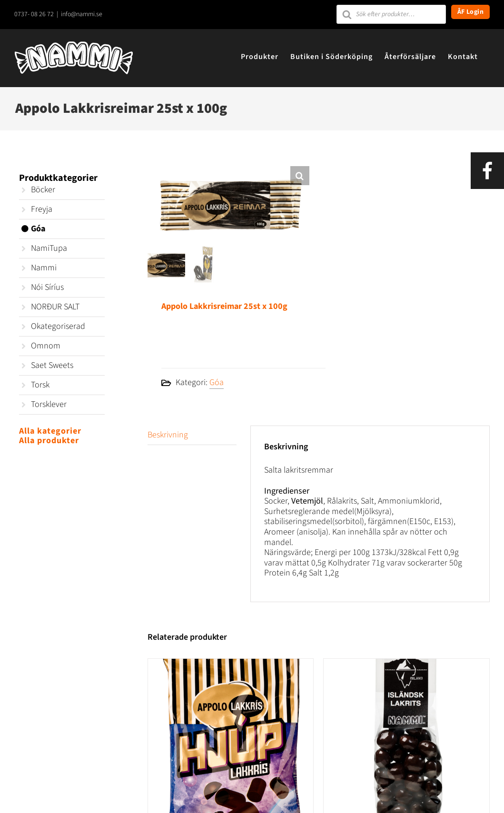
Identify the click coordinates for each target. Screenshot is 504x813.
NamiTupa (49, 248)
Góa (217, 382)
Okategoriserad (58, 326)
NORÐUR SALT (55, 307)
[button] (300, 176)
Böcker (43, 190)
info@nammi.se (82, 14)
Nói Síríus (47, 287)
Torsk (40, 385)
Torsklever (49, 404)
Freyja (42, 209)
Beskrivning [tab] (168, 435)
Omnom (46, 346)
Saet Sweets (52, 365)
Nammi (44, 268)
